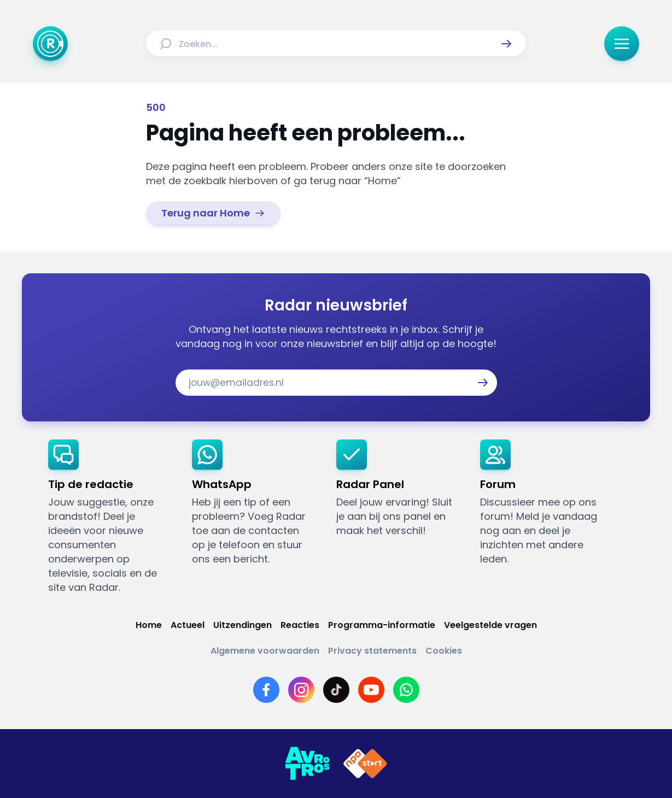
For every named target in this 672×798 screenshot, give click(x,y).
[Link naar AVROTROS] (307, 764)
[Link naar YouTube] (371, 690)
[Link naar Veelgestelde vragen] (490, 625)
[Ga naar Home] (50, 44)
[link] (213, 213)
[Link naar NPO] (365, 764)
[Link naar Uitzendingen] (242, 625)
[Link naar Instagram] (301, 690)
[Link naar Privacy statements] (372, 651)
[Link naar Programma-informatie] (382, 625)
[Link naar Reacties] (300, 625)
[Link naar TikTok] (336, 690)
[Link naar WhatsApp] (406, 690)
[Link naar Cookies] (444, 651)
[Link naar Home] (149, 625)
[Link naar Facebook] (266, 690)
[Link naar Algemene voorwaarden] (265, 651)
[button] (506, 44)
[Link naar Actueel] (188, 625)
